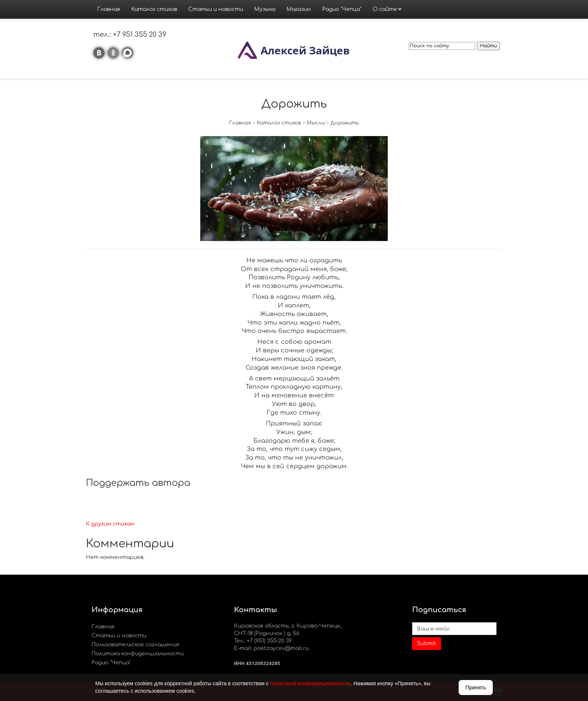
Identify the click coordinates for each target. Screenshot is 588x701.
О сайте (385, 9)
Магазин (299, 9)
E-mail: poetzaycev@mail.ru (271, 648)
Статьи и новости (216, 9)
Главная (109, 9)
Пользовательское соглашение (136, 645)
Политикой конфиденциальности (310, 683)
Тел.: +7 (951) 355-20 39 (263, 641)
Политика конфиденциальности (138, 654)
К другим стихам (110, 524)
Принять (476, 688)
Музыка (265, 9)
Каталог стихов (154, 9)
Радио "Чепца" (342, 9)
